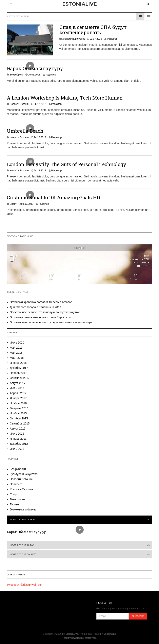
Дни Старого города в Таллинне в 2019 (36, 307)
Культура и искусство (24, 474)
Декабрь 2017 (19, 368)
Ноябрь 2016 (18, 403)
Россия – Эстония (22, 489)
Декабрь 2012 (19, 444)
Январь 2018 (18, 363)
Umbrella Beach (25, 131)
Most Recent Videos (22, 520)
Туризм (15, 504)
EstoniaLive (72, 634)
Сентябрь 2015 (20, 423)
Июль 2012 (17, 449)
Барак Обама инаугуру (35, 68)
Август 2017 (18, 383)
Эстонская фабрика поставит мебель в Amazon (41, 302)
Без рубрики (17, 75)
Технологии (17, 499)
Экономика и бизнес (74, 39)
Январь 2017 (18, 398)
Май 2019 (16, 348)
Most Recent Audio (22, 545)
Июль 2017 (17, 388)
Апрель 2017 (18, 393)
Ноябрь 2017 (18, 373)
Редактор (112, 39)
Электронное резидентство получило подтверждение (45, 312)
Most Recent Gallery (23, 554)
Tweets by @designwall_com (25, 585)
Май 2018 (16, 353)
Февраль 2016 (19, 408)
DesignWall (110, 634)
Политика (16, 484)
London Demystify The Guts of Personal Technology (67, 164)
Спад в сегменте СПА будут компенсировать (93, 30)
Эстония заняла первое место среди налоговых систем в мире (51, 322)
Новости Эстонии (19, 104)
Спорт (13, 204)
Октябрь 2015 (19, 418)
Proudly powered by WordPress (79, 638)
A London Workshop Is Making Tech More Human (65, 98)
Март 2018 (17, 358)
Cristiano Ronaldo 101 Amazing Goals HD (53, 197)
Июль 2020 (17, 343)
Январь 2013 (18, 439)
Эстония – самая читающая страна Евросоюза (41, 317)
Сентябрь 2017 (20, 378)
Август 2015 (18, 429)
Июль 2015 (17, 434)
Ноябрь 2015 (18, 413)
